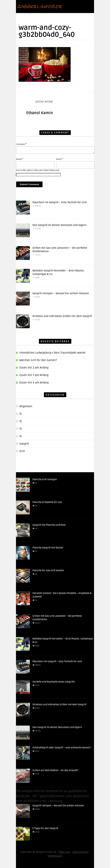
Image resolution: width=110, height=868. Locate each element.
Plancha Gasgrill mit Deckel (48, 548)
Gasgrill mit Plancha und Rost (49, 525)
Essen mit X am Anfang (34, 383)
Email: (59, 159)
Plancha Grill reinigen (45, 479)
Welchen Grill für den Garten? (38, 360)
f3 (21, 429)
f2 (21, 421)
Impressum (55, 856)
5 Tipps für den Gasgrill (45, 828)
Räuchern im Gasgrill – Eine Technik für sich (60, 202)
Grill (22, 451)
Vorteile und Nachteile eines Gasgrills (54, 682)
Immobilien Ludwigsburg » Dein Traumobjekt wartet (52, 353)
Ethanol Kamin (40, 113)
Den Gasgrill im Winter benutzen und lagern (59, 225)
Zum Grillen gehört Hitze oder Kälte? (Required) (38, 170)
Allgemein (26, 406)
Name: (20, 159)
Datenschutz (81, 852)
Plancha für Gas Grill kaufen (48, 570)
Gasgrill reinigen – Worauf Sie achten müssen (61, 293)
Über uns (64, 852)
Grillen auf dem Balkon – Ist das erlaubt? (55, 770)
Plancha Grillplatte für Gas (47, 502)
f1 (21, 414)
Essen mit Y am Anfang (34, 375)
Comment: (21, 144)
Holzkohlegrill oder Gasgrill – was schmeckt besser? (62, 748)
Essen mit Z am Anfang (34, 368)
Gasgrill (24, 444)
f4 (21, 436)
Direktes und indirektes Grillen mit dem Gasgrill (62, 316)
